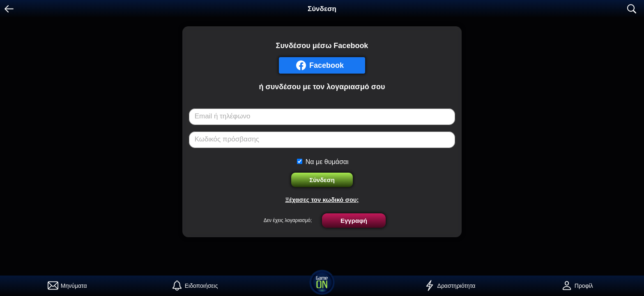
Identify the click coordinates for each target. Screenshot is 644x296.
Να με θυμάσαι (327, 162)
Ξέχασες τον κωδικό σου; (322, 200)
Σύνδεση (322, 180)
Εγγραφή (354, 221)
